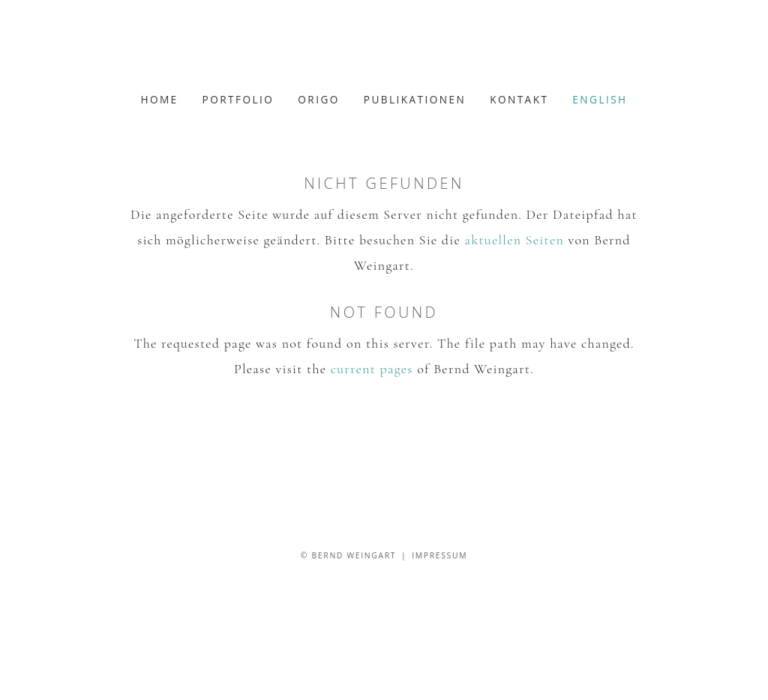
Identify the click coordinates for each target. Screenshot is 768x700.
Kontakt (519, 99)
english (600, 99)
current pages (372, 369)
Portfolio (238, 99)
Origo (318, 99)
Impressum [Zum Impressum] (439, 555)
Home (159, 99)
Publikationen (415, 99)
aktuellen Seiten (514, 240)
